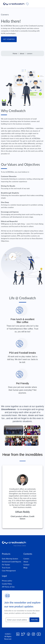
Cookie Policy (7, 584)
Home (15, 53)
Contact (26, 565)
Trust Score (6, 568)
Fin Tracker (6, 565)
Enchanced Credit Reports (12, 562)
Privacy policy (7, 581)
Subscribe (34, 620)
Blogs (26, 568)
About (26, 562)
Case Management (9, 571)
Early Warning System (10, 559)
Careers (26, 559)
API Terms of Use (8, 587)
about (22, 53)
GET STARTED (9, 39)
